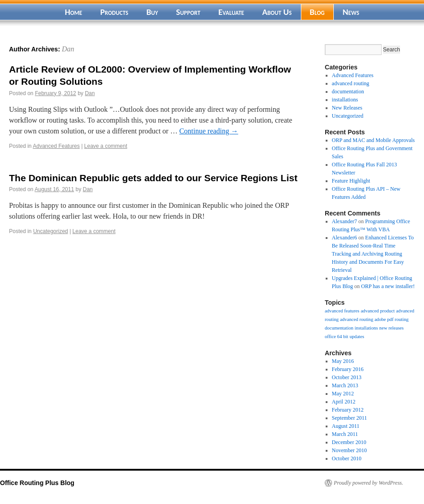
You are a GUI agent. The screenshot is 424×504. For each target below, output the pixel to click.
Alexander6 (345, 238)
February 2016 (348, 369)
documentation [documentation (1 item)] (339, 328)
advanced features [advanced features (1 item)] (342, 311)
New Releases (347, 108)
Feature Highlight (351, 181)
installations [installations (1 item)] (366, 328)
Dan (68, 49)
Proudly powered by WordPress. (369, 483)
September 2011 (350, 418)
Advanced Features (56, 146)
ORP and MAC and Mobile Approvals (373, 140)
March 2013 (345, 385)
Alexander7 (345, 221)
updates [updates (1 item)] (357, 337)
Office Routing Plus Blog (37, 483)
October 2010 (347, 458)
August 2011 (346, 426)
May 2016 (343, 361)
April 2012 (344, 402)
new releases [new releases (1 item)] (392, 328)
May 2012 (343, 394)
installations (345, 100)
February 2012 (348, 410)
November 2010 (350, 450)
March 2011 (345, 434)
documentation (348, 92)
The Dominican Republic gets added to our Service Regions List (153, 178)
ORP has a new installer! (388, 286)
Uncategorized (50, 231)
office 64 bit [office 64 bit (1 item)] (336, 337)
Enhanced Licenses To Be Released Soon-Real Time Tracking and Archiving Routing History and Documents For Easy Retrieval (373, 254)
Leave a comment (106, 146)
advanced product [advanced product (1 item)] (378, 311)
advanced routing (351, 83)
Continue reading (209, 131)
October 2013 (347, 377)
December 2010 (349, 442)
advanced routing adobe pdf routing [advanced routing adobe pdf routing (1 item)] (374, 319)
